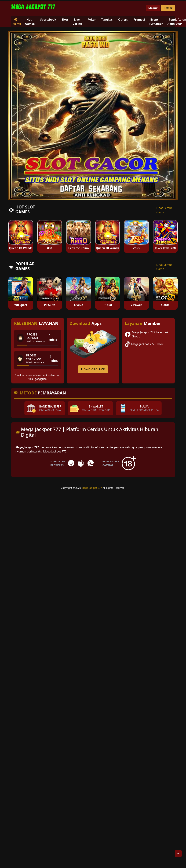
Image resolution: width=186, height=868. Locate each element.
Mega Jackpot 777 (92, 488)
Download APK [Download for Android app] (93, 369)
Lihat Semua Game (164, 210)
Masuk (153, 8)
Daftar (168, 8)
